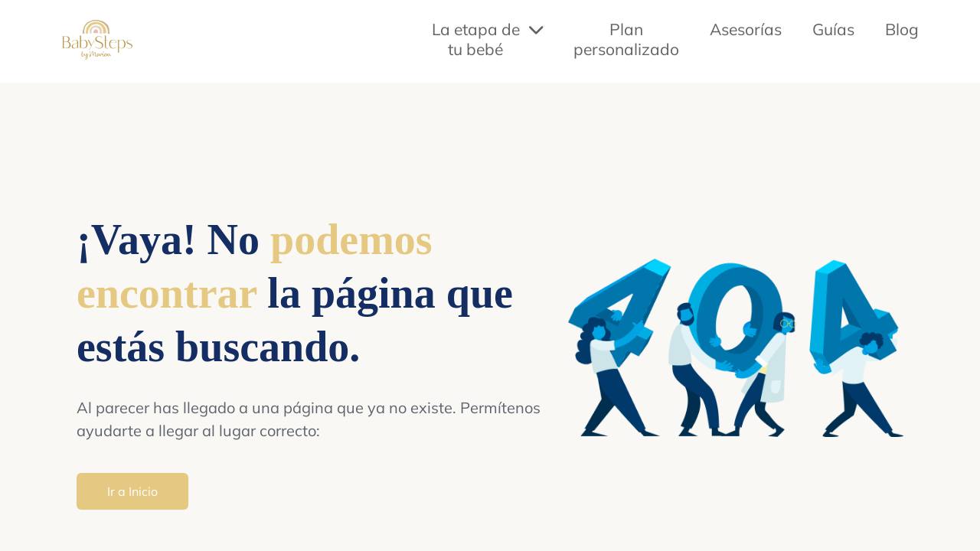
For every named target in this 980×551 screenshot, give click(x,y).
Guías (833, 29)
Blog (902, 29)
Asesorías (746, 29)
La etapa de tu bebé (487, 39)
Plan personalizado (626, 39)
